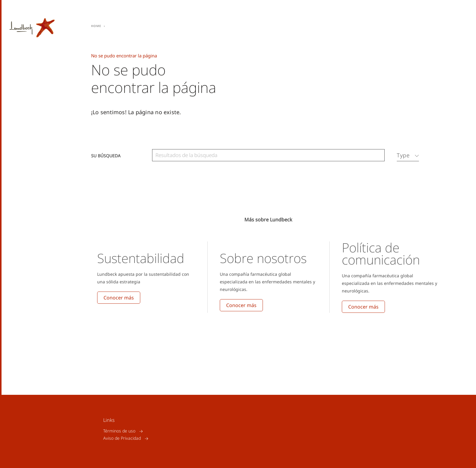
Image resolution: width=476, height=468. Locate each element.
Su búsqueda (106, 155)
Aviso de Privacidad (122, 438)
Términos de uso (119, 431)
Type (403, 155)
